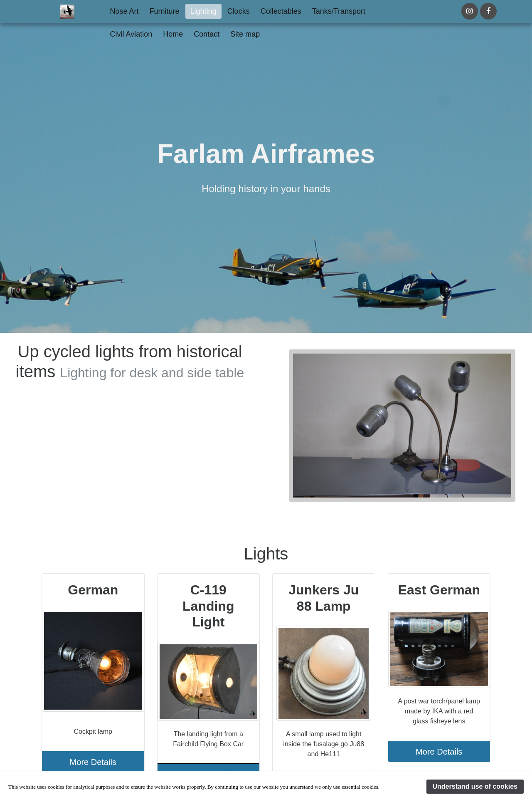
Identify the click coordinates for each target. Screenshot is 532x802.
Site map (245, 34)
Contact (207, 34)
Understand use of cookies (475, 786)
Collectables (281, 11)
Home (173, 34)
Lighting (203, 11)
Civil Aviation (131, 34)
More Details (93, 762)
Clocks (239, 11)
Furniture (165, 11)
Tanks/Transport (339, 11)
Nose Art (124, 11)
